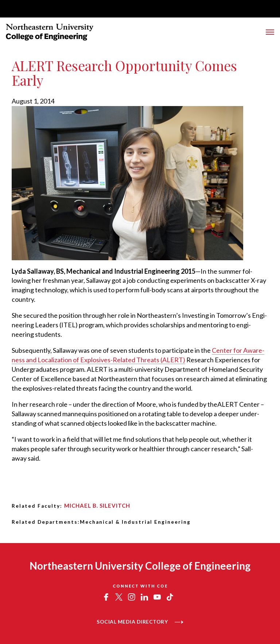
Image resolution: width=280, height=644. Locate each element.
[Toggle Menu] (270, 32)
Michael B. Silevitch (97, 506)
